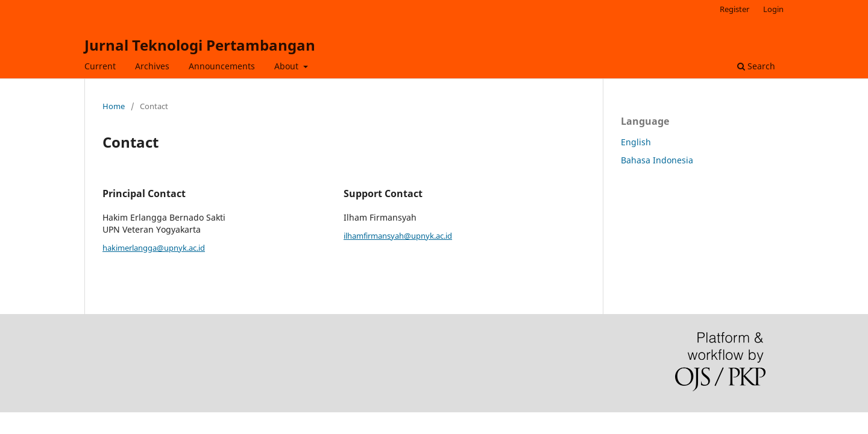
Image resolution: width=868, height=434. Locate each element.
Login (773, 9)
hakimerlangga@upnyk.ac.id (154, 248)
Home (114, 106)
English (636, 142)
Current (100, 66)
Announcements (222, 66)
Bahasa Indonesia (657, 160)
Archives (152, 66)
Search (756, 66)
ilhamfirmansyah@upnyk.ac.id (398, 236)
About (288, 66)
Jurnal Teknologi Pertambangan (200, 45)
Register (734, 9)
